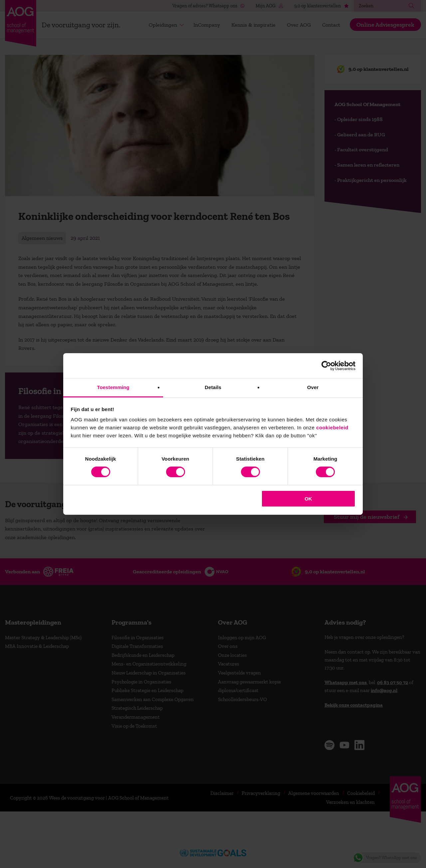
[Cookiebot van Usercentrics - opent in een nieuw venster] (326, 365)
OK (308, 499)
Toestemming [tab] (113, 387)
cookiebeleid (332, 428)
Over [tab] (313, 387)
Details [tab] (213, 387)
